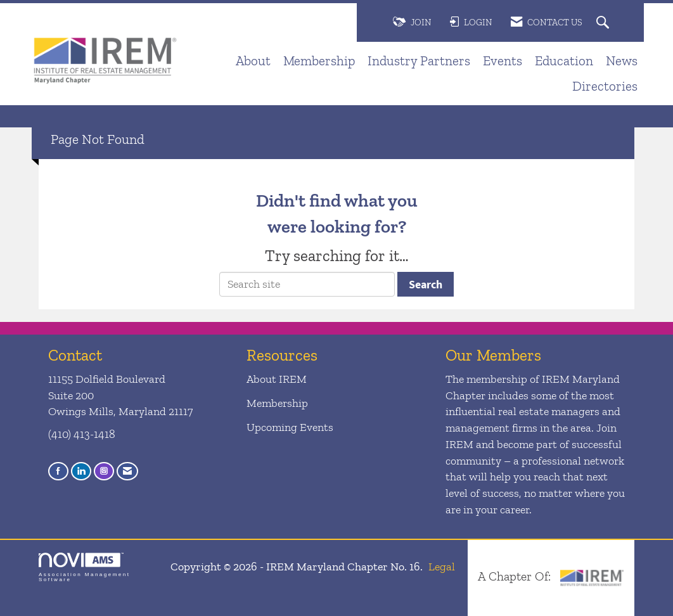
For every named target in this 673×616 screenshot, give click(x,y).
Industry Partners (419, 61)
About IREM (277, 379)
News (622, 61)
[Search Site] (604, 23)
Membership (319, 61)
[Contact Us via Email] (127, 471)
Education (564, 61)
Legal (442, 567)
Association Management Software (84, 568)
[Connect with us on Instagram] (104, 471)
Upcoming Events (290, 427)
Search (426, 284)
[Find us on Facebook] (58, 471)
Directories (605, 86)
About (253, 61)
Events (503, 61)
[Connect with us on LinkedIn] (81, 471)
